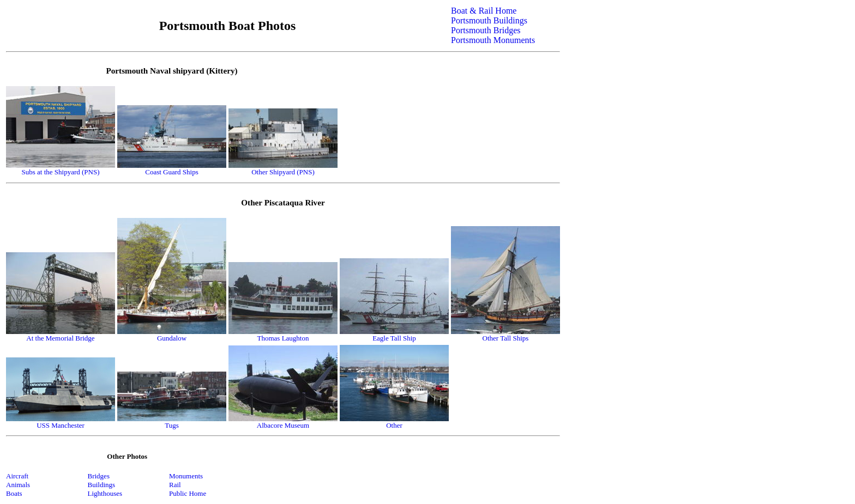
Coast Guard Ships (172, 172)
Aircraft (17, 476)
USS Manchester (61, 425)
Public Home (188, 493)
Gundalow (172, 338)
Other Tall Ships (506, 338)
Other (394, 425)
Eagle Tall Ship (394, 338)
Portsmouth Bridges (486, 30)
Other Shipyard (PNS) (283, 172)
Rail (175, 485)
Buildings (102, 485)
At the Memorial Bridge (60, 338)
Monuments (186, 476)
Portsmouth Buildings (489, 20)
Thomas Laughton (283, 338)
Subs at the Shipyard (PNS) (61, 172)
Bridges (99, 476)
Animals (18, 485)
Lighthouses (105, 493)
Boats (14, 493)
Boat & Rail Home (484, 11)
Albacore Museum (283, 425)
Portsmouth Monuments (493, 40)
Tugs (172, 425)
